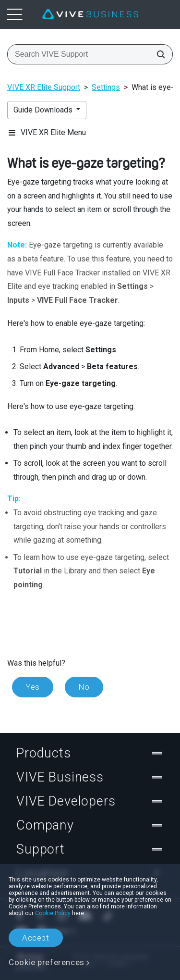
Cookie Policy (53, 913)
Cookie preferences (47, 962)
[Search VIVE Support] (158, 54)
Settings (106, 87)
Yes (33, 687)
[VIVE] (90, 14)
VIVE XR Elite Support (44, 87)
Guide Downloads (44, 110)
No (84, 687)
